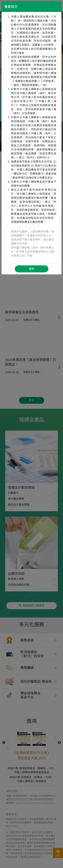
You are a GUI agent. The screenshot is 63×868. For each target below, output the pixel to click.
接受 (32, 269)
